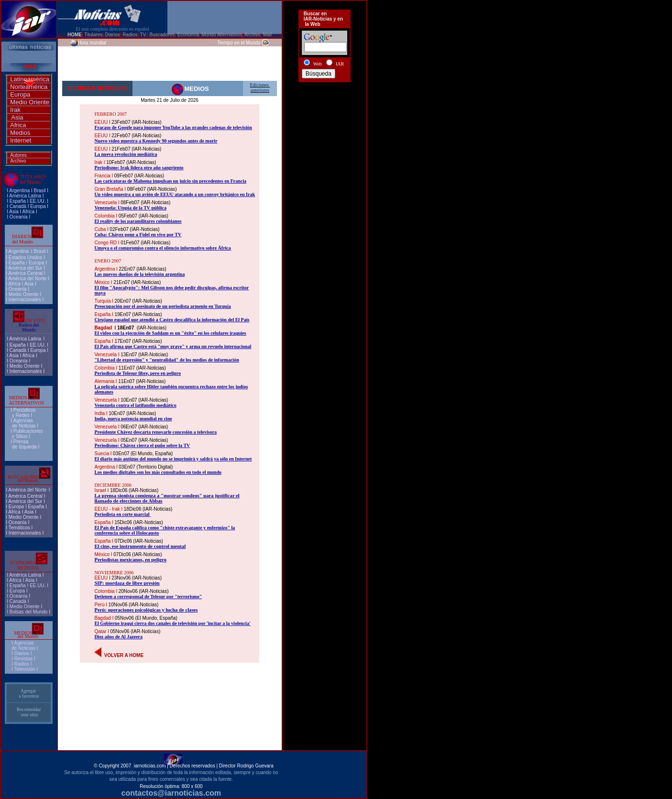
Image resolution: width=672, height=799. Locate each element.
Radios (22, 664)
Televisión (25, 669)
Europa (20, 94)
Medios (20, 133)
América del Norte (27, 279)
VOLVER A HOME (124, 655)
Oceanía (19, 217)
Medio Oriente (30, 102)
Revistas (23, 659)
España (18, 201)
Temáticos (19, 528)
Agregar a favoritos (29, 693)
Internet (21, 140)
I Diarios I (22, 653)
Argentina (19, 191)
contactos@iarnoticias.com (171, 793)
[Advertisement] (324, 120)
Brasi (39, 191)
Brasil (39, 251)
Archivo (18, 161)
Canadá (18, 206)
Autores (18, 155)
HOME (75, 35)
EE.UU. (38, 201)
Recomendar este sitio (29, 712)
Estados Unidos (25, 257)
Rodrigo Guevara (255, 766)
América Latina (25, 196)
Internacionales (25, 300)
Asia (17, 117)
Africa (18, 125)
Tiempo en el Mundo (239, 43)
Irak (15, 110)
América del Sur (25, 268)
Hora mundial (92, 43)
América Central (25, 273)
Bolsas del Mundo (29, 612)
